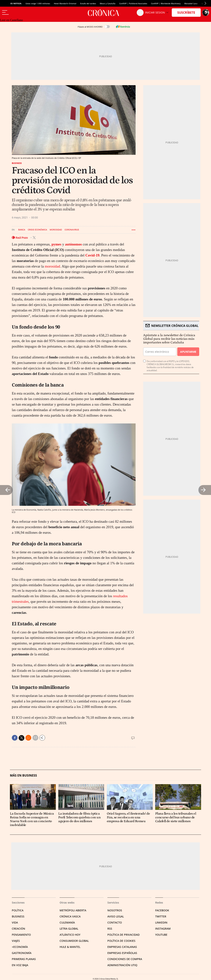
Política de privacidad (123, 935)
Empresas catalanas (122, 947)
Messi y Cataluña (108, 3)
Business (17, 163)
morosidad (52, 266)
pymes (56, 244)
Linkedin (161, 922)
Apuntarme (188, 352)
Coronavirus (72, 230)
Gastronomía (22, 953)
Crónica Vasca (70, 916)
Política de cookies (121, 941)
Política (18, 910)
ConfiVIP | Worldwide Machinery (166, 3)
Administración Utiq (122, 965)
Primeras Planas (24, 959)
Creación (18, 929)
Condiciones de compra (125, 959)
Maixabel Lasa (191, 3)
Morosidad (56, 230)
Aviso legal (116, 916)
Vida (15, 922)
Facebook (162, 910)
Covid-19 (92, 255)
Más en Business (23, 776)
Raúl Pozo (22, 237)
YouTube (161, 935)
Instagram (163, 929)
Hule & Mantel (70, 947)
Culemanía (67, 922)
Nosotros (115, 910)
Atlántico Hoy (70, 935)
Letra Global (69, 929)
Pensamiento (21, 935)
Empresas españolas (122, 953)
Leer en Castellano (11, 20)
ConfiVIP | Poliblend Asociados (133, 3)
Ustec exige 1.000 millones (38, 3)
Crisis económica (37, 230)
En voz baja (20, 965)
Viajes (16, 941)
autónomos (73, 244)
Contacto (115, 922)
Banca (22, 230)
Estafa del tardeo (88, 3)
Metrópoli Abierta (73, 910)
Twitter (161, 916)
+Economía (20, 947)
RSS (110, 929)
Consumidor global (74, 941)
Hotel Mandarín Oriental (65, 3)
